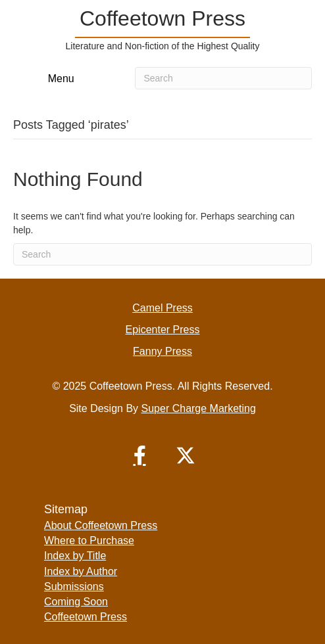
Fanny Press (162, 351)
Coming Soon (76, 602)
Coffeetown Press (86, 617)
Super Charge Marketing (199, 408)
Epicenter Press (163, 330)
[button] (139, 455)
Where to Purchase (89, 540)
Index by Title (75, 556)
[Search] (223, 78)
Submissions (74, 586)
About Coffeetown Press (101, 525)
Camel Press (162, 308)
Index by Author (81, 571)
